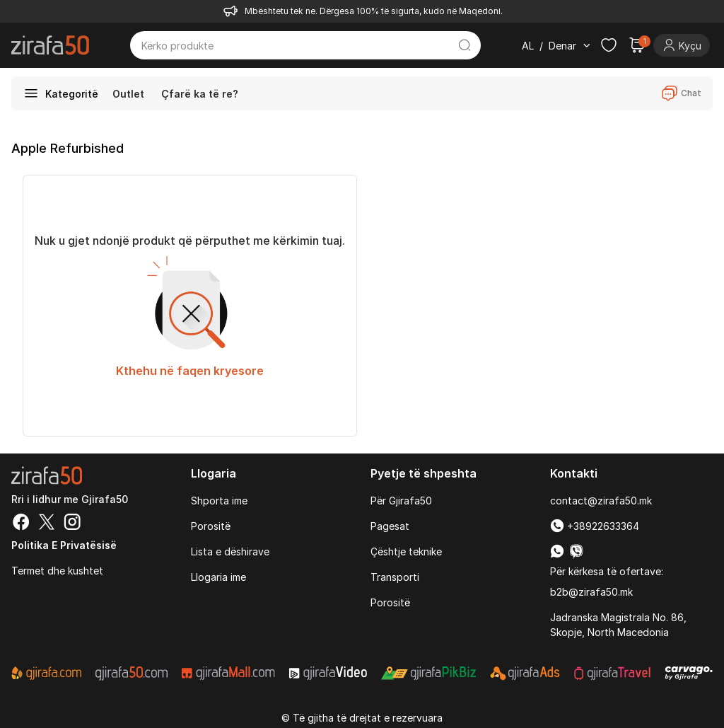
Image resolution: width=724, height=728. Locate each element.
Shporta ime (219, 501)
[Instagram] (72, 524)
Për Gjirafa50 (401, 501)
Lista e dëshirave (230, 551)
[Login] (682, 45)
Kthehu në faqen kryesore (190, 371)
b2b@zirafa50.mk (591, 592)
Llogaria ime (218, 577)
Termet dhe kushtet (57, 571)
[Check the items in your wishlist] (609, 45)
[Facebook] (21, 524)
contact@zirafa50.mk (601, 501)
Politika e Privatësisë (64, 545)
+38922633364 (595, 526)
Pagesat (390, 526)
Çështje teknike (406, 551)
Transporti (395, 577)
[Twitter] (47, 524)
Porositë (211, 526)
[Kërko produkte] (295, 45)
